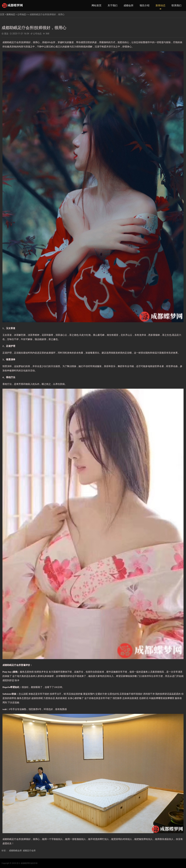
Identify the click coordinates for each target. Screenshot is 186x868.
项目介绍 (144, 5)
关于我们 (113, 5)
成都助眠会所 (15, 851)
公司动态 (22, 14)
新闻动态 (160, 5)
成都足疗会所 (29, 851)
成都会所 (129, 5)
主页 (2, 14)
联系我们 (176, 5)
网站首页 (97, 5)
